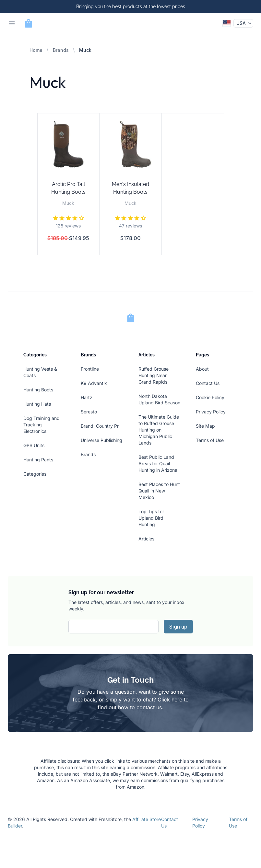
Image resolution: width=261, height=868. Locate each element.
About (202, 369)
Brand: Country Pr (100, 426)
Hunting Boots (38, 390)
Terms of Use (210, 440)
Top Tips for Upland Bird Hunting (151, 518)
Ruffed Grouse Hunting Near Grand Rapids (154, 375)
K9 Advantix (94, 383)
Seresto (89, 412)
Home (36, 50)
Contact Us (208, 383)
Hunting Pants (38, 460)
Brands (61, 50)
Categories (35, 474)
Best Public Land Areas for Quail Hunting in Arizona (158, 463)
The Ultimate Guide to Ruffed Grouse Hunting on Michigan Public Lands (159, 430)
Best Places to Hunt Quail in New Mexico (159, 491)
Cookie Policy (210, 397)
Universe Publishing (101, 440)
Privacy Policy (211, 412)
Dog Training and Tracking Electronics (42, 425)
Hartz (87, 397)
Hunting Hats (37, 404)
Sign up (178, 627)
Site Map (205, 426)
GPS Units (34, 445)
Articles (146, 539)
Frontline (90, 369)
